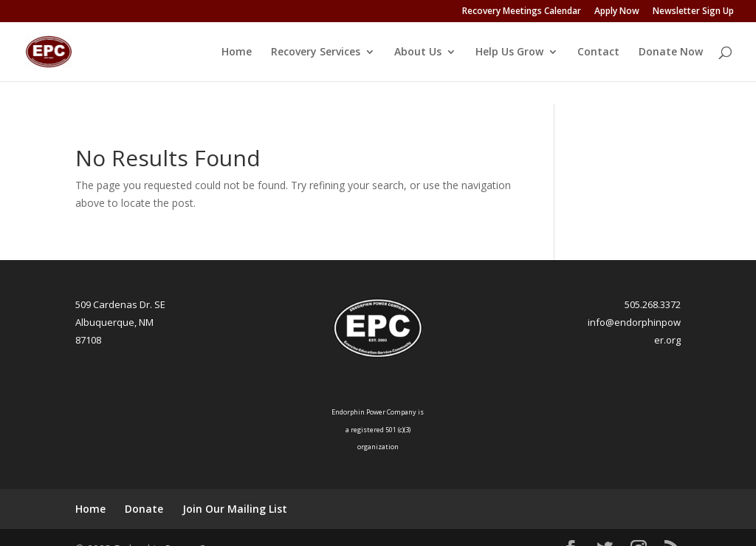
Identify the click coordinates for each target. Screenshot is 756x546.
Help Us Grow (509, 52)
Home (237, 52)
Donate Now (671, 52)
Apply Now (617, 12)
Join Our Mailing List (235, 489)
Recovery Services (316, 52)
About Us (418, 52)
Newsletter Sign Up (693, 12)
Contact (598, 52)
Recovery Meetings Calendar (522, 12)
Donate (144, 489)
